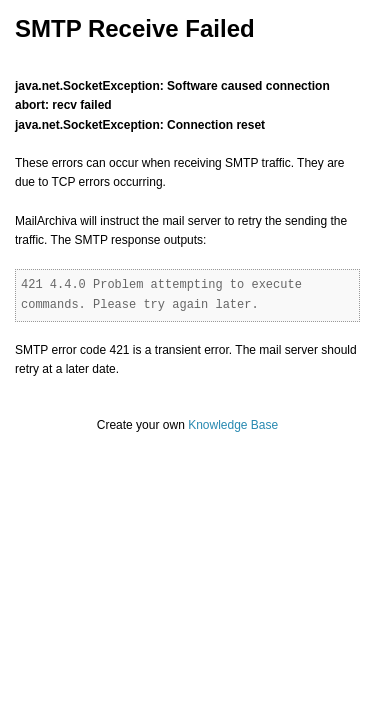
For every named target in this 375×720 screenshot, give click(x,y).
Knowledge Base (233, 425)
